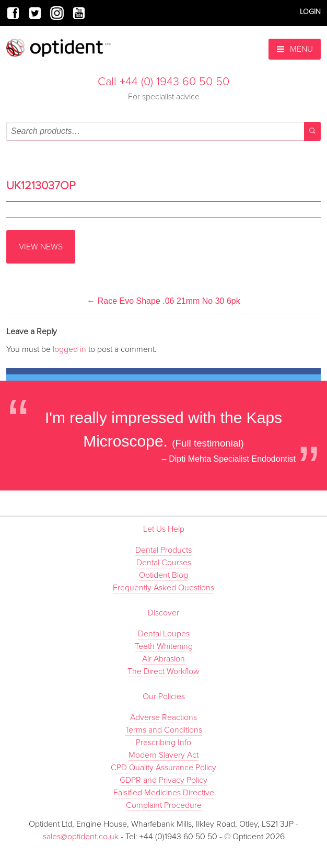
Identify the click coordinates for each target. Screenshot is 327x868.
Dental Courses (164, 563)
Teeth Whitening (164, 646)
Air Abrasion (163, 659)
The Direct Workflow (163, 671)
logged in (69, 349)
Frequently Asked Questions (163, 588)
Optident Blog (163, 575)
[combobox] (163, 131)
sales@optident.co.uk (82, 837)
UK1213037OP (41, 186)
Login (310, 12)
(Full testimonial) (208, 443)
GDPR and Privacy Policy (163, 780)
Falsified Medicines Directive (164, 793)
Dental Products (163, 550)
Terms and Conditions (163, 730)
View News (41, 247)
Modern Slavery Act (163, 755)
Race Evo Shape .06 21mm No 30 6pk (163, 301)
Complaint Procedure (164, 805)
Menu (295, 49)
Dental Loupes (164, 634)
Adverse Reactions (163, 717)
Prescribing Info (163, 743)
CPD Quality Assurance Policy (163, 768)
